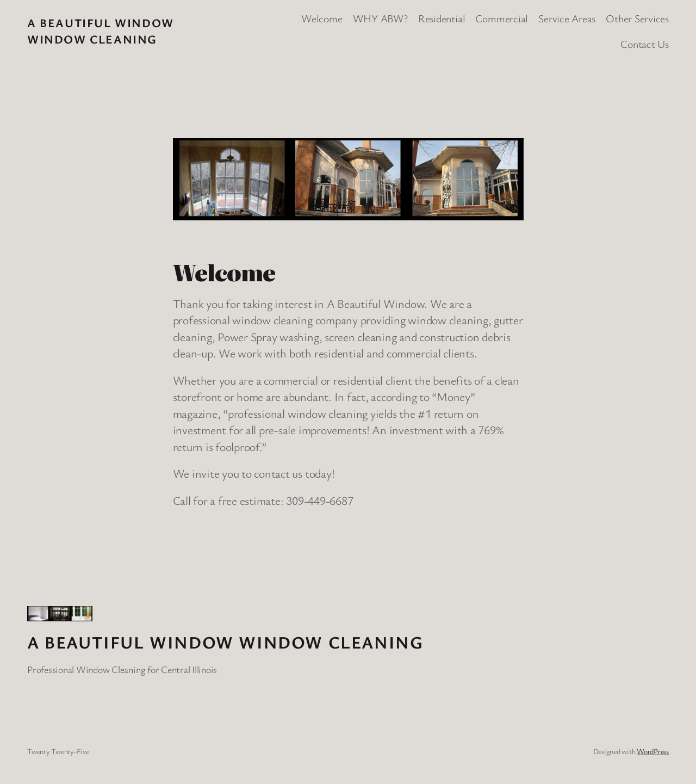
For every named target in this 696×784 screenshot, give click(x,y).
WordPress (653, 751)
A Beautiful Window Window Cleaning (101, 31)
